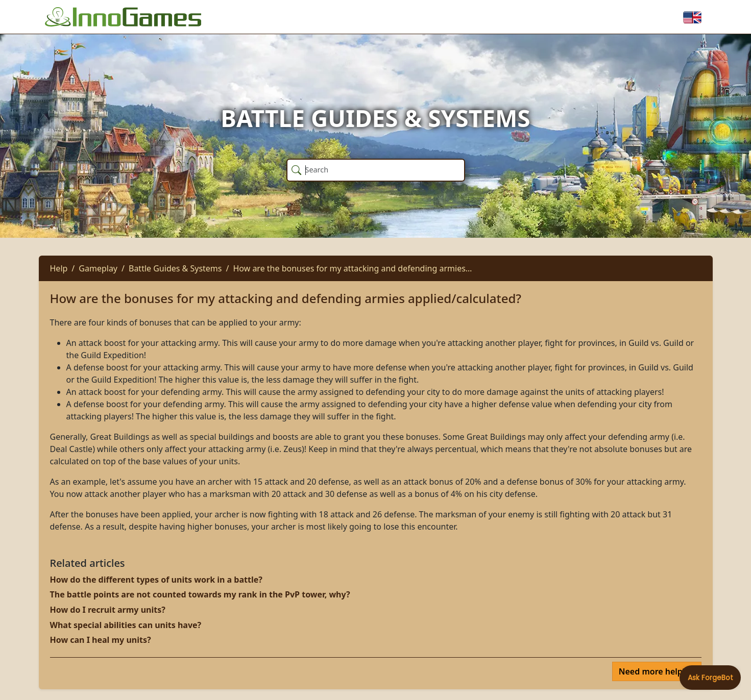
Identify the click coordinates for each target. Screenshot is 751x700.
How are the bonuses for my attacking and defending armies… (352, 268)
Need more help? (654, 671)
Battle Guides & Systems (175, 268)
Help (59, 268)
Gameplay (98, 268)
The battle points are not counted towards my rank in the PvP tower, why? (200, 594)
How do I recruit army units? (108, 610)
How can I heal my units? (101, 640)
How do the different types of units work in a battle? (156, 580)
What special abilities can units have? (126, 625)
